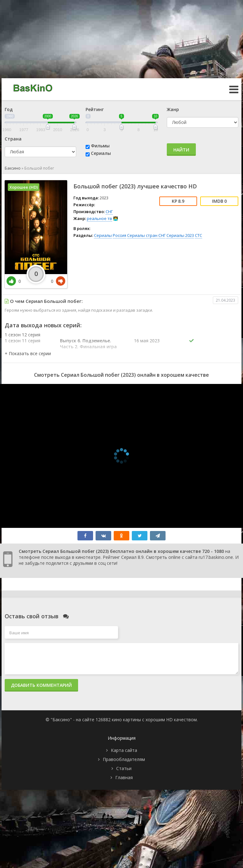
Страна (13, 139)
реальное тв (99, 218)
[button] (28, 353)
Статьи (124, 768)
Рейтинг (95, 109)
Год (9, 109)
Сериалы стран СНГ (146, 235)
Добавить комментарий (41, 685)
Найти (181, 150)
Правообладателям (124, 759)
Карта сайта (124, 750)
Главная (124, 777)
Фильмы (100, 146)
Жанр (173, 109)
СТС (198, 235)
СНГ (109, 212)
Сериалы (101, 153)
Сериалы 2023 (180, 235)
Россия (119, 235)
